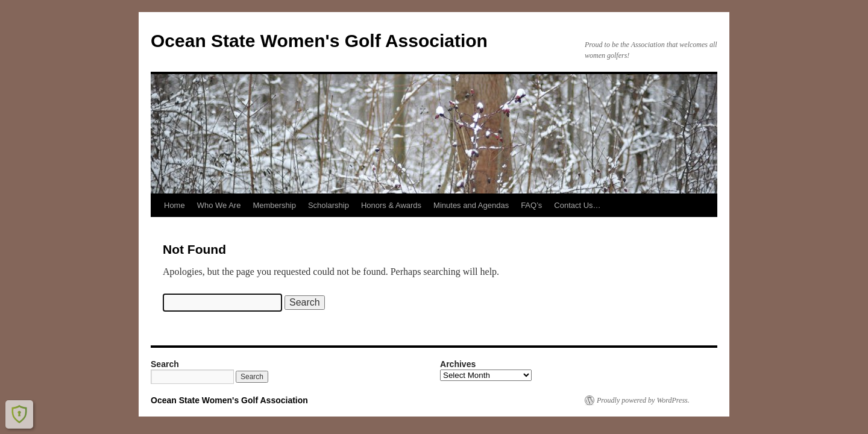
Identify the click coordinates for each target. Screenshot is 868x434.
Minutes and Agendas (471, 205)
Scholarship (329, 205)
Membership (274, 205)
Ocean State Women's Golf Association (319, 41)
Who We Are (219, 205)
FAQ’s (531, 205)
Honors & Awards (391, 205)
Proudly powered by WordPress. (643, 400)
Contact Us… (577, 205)
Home (175, 205)
